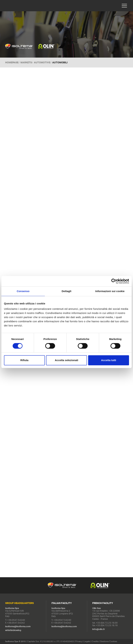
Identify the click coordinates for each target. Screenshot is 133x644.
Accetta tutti (109, 360)
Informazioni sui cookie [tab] (110, 291)
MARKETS (26, 62)
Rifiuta (24, 360)
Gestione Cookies (109, 641)
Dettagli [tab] (66, 291)
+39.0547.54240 (16, 620)
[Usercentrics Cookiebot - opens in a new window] (114, 281)
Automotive (42, 62)
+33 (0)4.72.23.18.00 (107, 623)
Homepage (12, 62)
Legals (87, 641)
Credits (95, 641)
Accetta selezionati (66, 360)
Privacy (79, 641)
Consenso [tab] (23, 291)
